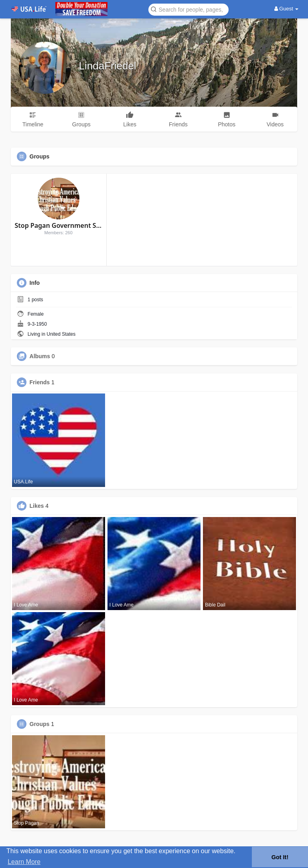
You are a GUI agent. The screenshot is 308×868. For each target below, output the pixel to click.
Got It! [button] (280, 857)
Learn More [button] (24, 862)
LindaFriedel (108, 66)
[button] (188, 9)
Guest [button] (287, 9)
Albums (40, 356)
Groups (40, 724)
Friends (40, 382)
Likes (37, 506)
